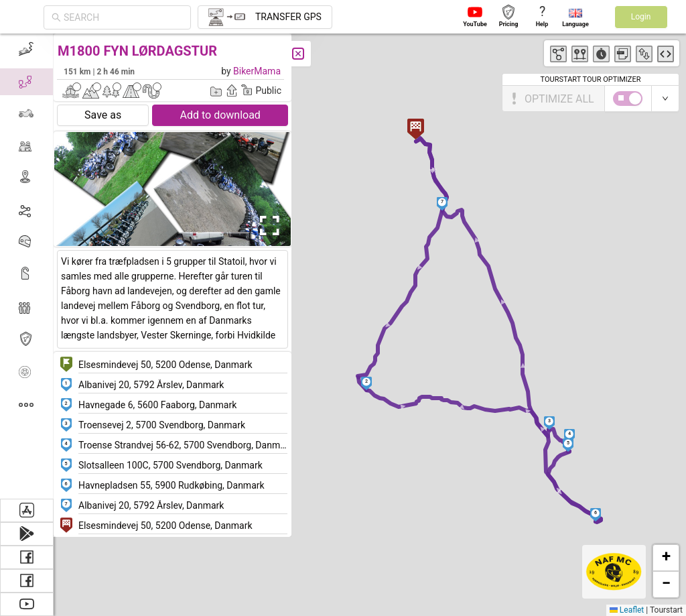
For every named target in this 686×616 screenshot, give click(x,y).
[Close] (298, 54)
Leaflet (627, 610)
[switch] (628, 99)
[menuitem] (26, 50)
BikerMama (257, 71)
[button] (367, 383)
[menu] (27, 266)
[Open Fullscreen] (267, 226)
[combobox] (123, 17)
